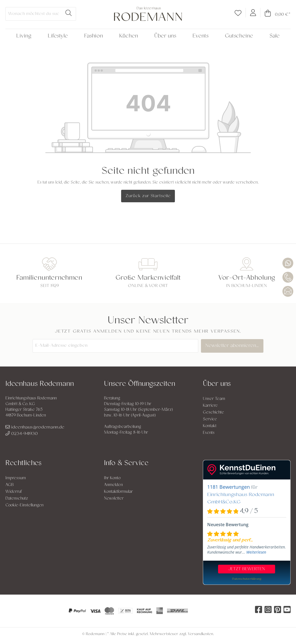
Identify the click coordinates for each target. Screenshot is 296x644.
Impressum (16, 478)
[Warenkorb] (275, 15)
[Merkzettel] (238, 14)
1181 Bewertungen (229, 487)
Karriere (210, 406)
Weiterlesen (256, 552)
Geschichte (213, 413)
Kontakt (210, 426)
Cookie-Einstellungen (24, 505)
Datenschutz (17, 499)
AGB (10, 485)
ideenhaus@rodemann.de (35, 427)
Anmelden (113, 485)
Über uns (217, 384)
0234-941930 (22, 434)
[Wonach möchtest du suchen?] (34, 14)
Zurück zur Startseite (148, 196)
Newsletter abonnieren (233, 346)
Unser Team (214, 399)
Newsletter (114, 499)
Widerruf (14, 492)
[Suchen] (69, 14)
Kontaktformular (118, 492)
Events (209, 433)
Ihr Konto (112, 478)
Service (210, 419)
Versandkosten (201, 634)
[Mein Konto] (253, 12)
